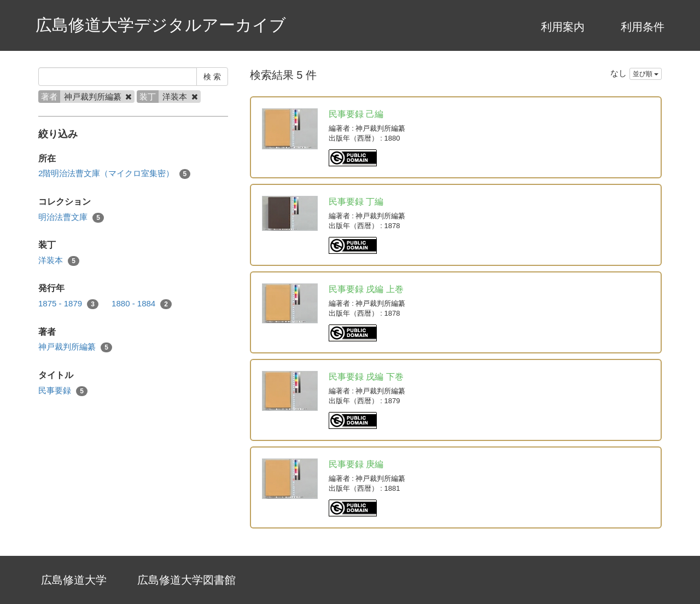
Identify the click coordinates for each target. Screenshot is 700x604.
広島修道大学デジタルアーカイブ (161, 25)
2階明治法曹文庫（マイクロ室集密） (114, 174)
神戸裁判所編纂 (75, 347)
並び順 (646, 74)
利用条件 (643, 27)
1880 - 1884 (142, 304)
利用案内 (563, 27)
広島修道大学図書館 (186, 580)
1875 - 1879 (68, 304)
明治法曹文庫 (71, 217)
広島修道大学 (74, 580)
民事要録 (63, 391)
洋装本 (59, 261)
